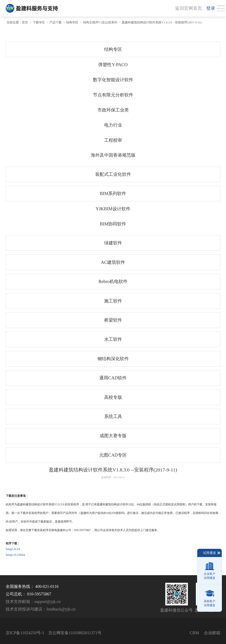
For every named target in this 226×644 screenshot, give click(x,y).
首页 (25, 22)
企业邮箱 (212, 633)
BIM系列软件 (113, 193)
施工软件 (113, 301)
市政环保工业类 (113, 110)
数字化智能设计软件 (113, 80)
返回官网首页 (189, 8)
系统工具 (113, 416)
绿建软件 (113, 243)
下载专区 (39, 22)
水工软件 (113, 339)
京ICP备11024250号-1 (25, 633)
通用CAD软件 (113, 378)
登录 (211, 8)
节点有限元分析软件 (113, 95)
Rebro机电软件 (113, 281)
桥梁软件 (113, 320)
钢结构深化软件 (113, 359)
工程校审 (113, 140)
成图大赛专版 (113, 436)
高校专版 (113, 397)
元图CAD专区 (113, 455)
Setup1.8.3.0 (13, 549)
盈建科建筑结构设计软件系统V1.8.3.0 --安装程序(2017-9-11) (162, 22)
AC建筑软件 (113, 262)
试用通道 (212, 553)
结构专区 (72, 22)
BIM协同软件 (113, 224)
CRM (194, 633)
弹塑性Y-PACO (113, 65)
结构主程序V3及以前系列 (100, 22)
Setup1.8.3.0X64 (15, 555)
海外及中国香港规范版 (113, 155)
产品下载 (55, 22)
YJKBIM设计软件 (113, 209)
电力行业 (113, 125)
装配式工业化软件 (113, 174)
